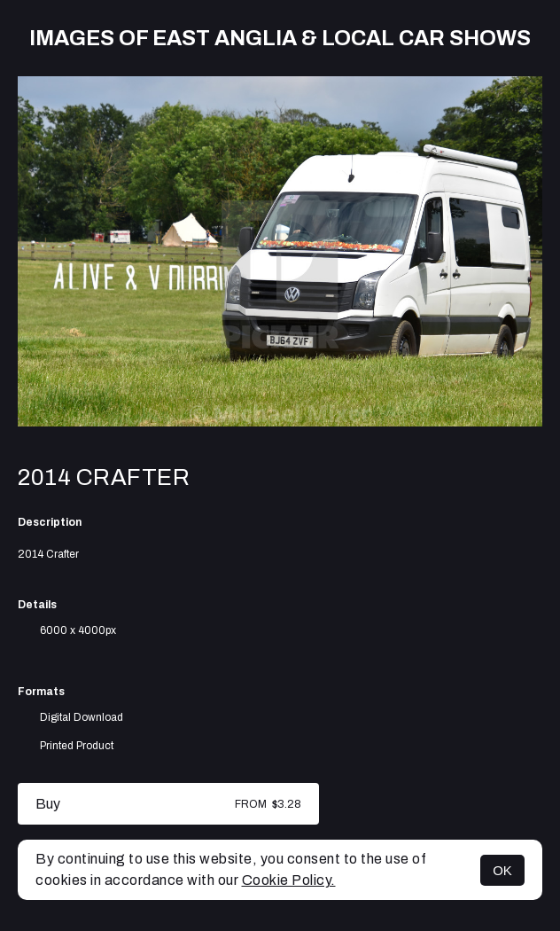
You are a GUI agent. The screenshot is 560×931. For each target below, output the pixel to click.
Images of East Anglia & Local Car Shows (280, 38)
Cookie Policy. (289, 880)
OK (502, 870)
